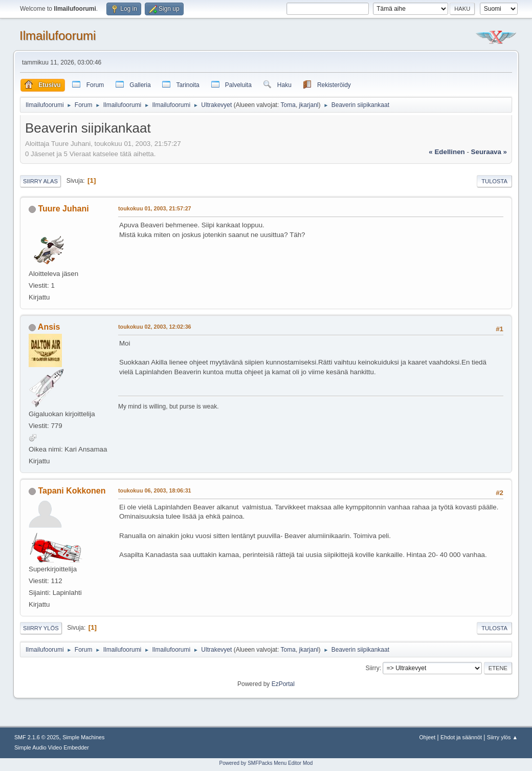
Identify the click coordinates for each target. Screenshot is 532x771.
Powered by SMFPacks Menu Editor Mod (266, 763)
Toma (288, 105)
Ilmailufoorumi (58, 36)
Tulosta (494, 181)
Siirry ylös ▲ (502, 737)
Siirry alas (40, 181)
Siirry (372, 668)
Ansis (49, 327)
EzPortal (283, 684)
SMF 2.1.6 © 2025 (37, 737)
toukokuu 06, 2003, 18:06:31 (155, 490)
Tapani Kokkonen (72, 491)
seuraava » (489, 152)
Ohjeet (427, 737)
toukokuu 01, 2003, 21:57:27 (155, 208)
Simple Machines (83, 737)
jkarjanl (309, 105)
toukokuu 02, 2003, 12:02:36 (155, 327)
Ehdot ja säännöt (461, 737)
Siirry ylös (41, 628)
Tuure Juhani (63, 209)
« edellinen (447, 152)
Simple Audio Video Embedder (52, 747)
